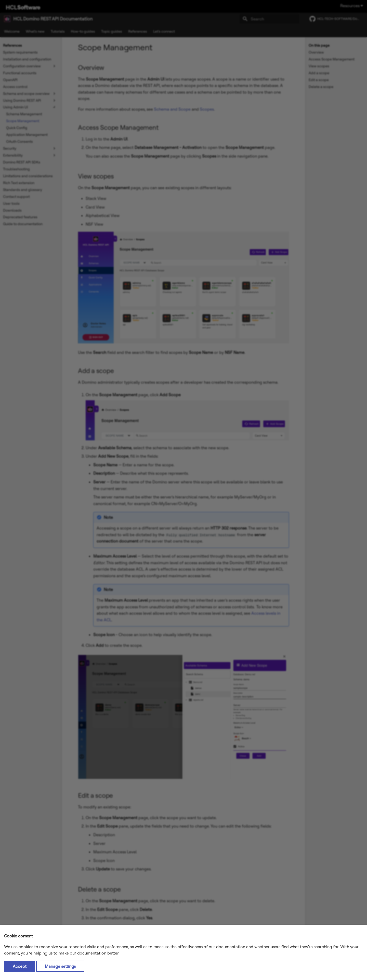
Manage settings (60, 966)
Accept (20, 966)
